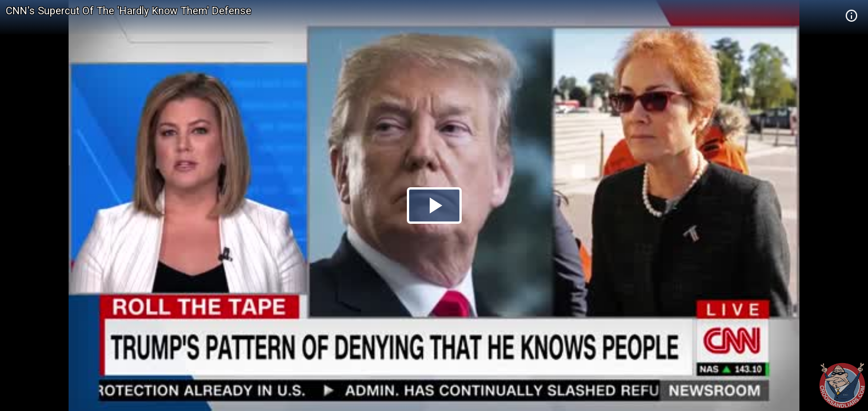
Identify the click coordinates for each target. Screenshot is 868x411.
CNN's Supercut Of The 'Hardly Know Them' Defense (129, 11)
